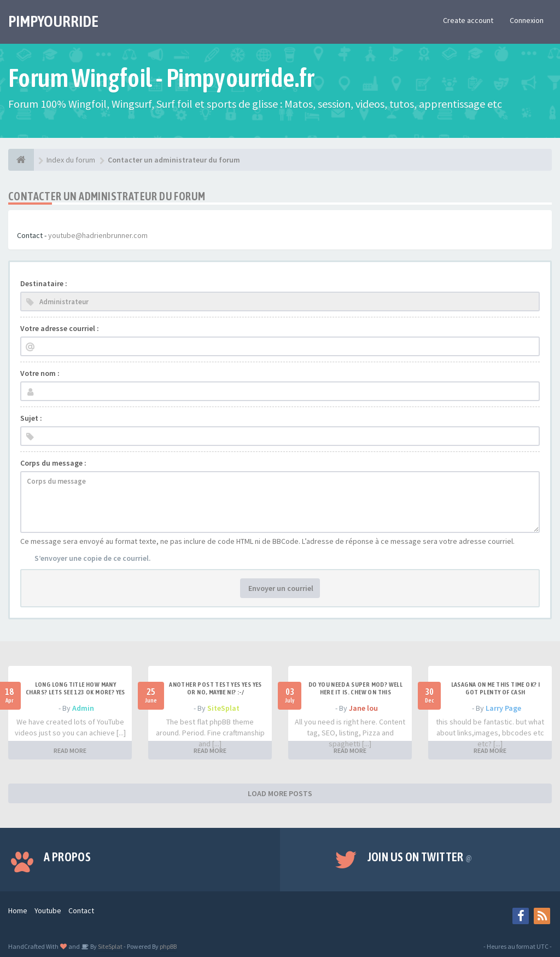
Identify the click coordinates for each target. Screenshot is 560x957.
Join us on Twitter (420, 857)
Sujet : (31, 418)
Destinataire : (44, 283)
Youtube (48, 910)
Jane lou (363, 708)
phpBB (168, 946)
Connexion (527, 20)
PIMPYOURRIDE (53, 21)
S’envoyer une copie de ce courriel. (93, 558)
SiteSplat (223, 708)
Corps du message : (53, 463)
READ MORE (70, 750)
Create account (468, 20)
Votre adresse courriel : (60, 328)
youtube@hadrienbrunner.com (98, 235)
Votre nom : (40, 373)
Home (18, 910)
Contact (81, 910)
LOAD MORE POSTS (280, 793)
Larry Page (503, 708)
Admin (83, 708)
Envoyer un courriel (280, 588)
